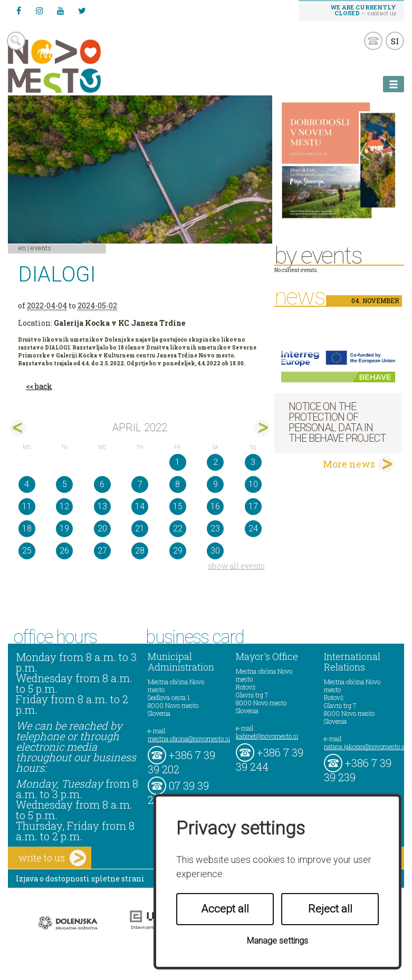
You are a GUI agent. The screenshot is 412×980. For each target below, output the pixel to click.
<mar (18, 428)
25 (27, 551)
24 (253, 528)
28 (140, 551)
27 (102, 551)
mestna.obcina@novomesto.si (189, 739)
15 (178, 506)
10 (253, 484)
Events (41, 248)
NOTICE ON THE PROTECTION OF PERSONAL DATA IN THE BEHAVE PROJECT (337, 422)
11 (27, 506)
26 (64, 551)
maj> (262, 428)
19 (64, 528)
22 (178, 528)
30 (215, 551)
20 (102, 528)
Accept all (225, 909)
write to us (52, 858)
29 (178, 551)
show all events (236, 566)
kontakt (373, 41)
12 (64, 506)
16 (215, 506)
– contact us (363, 10)
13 (102, 506)
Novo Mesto (79, 66)
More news (349, 464)
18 (27, 528)
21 (140, 528)
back (44, 386)
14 (140, 506)
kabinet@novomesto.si (267, 736)
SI (395, 41)
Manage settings (277, 941)
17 (253, 506)
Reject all (330, 909)
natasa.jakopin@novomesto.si (365, 746)
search (16, 41)
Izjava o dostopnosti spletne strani (80, 879)
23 (215, 528)
